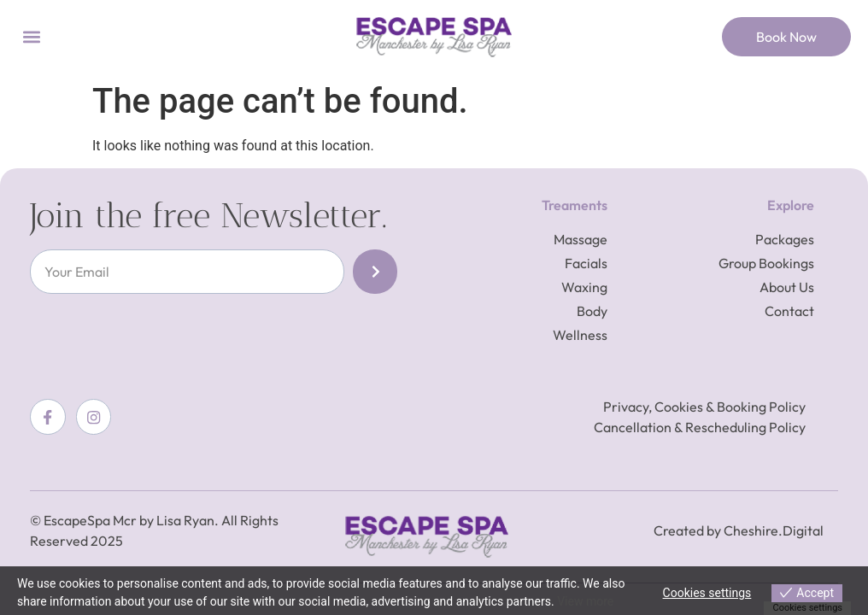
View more (585, 601)
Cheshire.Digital (774, 530)
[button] (31, 37)
